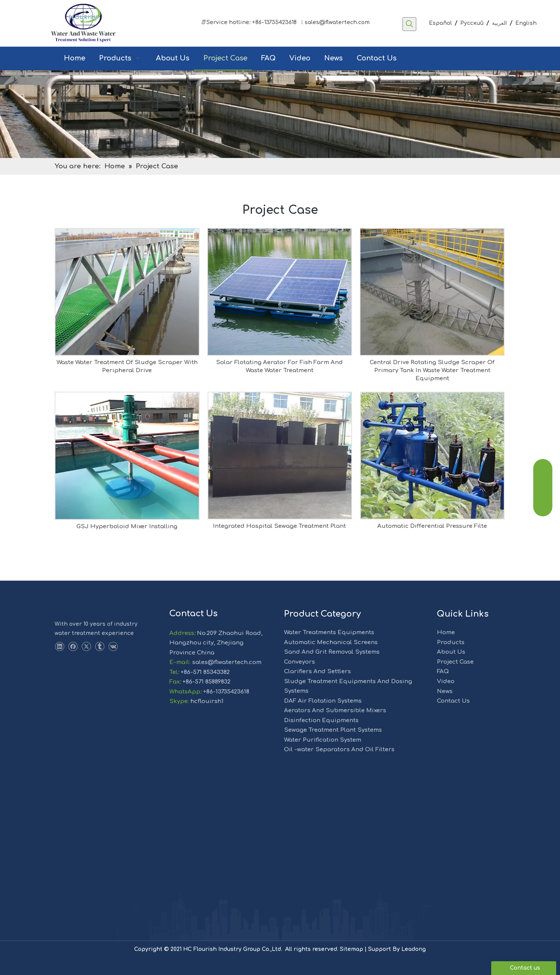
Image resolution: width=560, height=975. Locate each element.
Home (446, 632)
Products (451, 642)
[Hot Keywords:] (409, 24)
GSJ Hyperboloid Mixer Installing (127, 527)
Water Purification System (323, 740)
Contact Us (453, 701)
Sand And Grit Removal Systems (332, 652)
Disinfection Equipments (321, 720)
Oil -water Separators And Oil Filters (339, 750)
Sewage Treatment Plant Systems (333, 730)
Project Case (455, 662)
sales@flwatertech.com (335, 22)
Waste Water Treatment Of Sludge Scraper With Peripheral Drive (127, 366)
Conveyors (299, 662)
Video (446, 681)
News (445, 691)
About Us (451, 652)
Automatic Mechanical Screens (331, 642)
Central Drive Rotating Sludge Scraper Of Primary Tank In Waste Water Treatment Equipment (432, 370)
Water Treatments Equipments (329, 632)
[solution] (280, 114)
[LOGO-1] (69, 607)
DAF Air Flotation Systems (323, 701)
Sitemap (351, 949)
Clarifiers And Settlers (317, 671)
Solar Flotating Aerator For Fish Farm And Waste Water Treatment (279, 366)
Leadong (414, 949)
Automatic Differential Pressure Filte (432, 526)
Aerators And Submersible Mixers (335, 710)
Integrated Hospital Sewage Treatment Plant (279, 526)
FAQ (443, 671)
